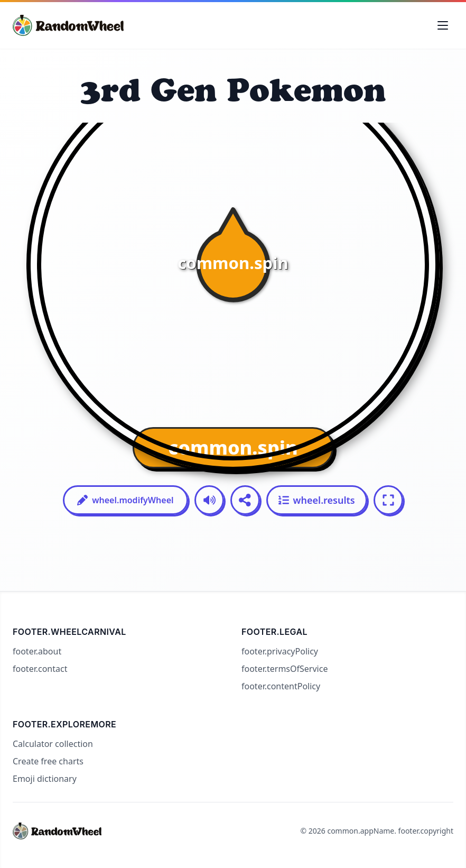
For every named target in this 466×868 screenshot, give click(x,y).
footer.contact (40, 669)
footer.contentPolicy (281, 686)
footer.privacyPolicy (280, 651)
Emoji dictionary (45, 779)
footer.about (37, 651)
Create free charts (48, 761)
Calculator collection (53, 744)
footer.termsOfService (285, 669)
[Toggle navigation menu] (443, 25)
